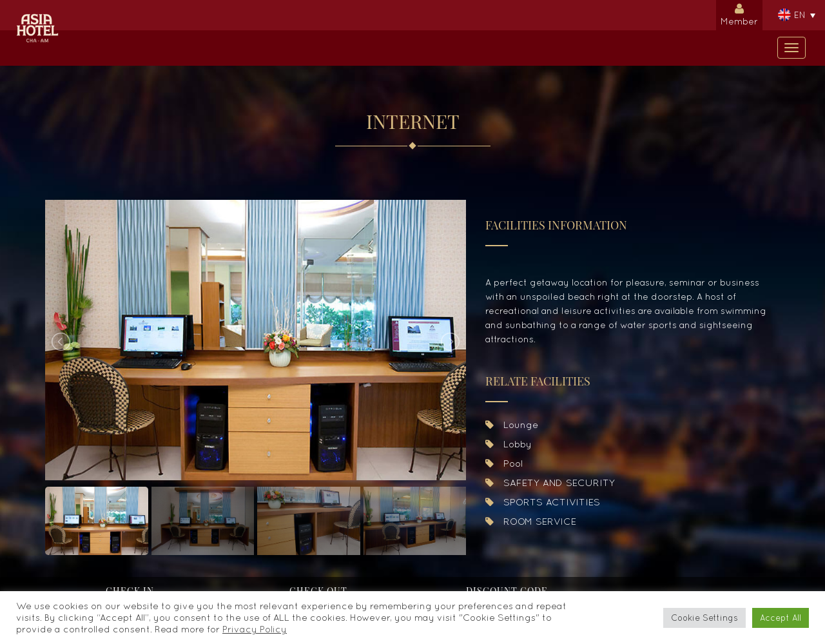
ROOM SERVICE (531, 521)
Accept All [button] (781, 618)
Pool (504, 463)
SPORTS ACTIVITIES (543, 502)
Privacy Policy (255, 629)
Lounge (512, 424)
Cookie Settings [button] (704, 618)
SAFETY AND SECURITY (550, 483)
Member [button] (739, 13)
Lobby (509, 444)
